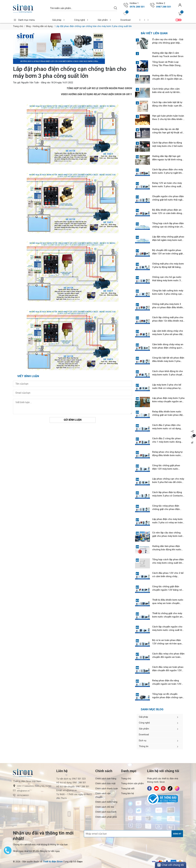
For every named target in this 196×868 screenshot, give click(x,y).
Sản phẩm (97, 20)
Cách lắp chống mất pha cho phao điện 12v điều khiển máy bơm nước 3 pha (168, 321)
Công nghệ (77, 20)
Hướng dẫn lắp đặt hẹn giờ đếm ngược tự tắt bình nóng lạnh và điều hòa (167, 160)
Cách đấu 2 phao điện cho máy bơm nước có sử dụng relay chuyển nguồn (166, 428)
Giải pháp (57, 20)
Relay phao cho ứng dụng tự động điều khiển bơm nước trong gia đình (167, 455)
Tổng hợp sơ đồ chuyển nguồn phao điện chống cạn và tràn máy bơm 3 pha (167, 697)
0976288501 (21, 795)
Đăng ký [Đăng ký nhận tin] (177, 834)
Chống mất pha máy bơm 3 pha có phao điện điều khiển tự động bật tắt (167, 307)
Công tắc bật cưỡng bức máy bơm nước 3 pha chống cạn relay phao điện (168, 294)
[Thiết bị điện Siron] (53, 862)
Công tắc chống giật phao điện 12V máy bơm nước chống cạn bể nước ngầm (166, 469)
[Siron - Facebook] (149, 788)
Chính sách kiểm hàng (106, 802)
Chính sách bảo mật (105, 783)
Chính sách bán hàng (106, 779)
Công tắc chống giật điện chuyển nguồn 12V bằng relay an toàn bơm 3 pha (168, 590)
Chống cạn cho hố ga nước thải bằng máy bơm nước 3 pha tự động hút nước (167, 280)
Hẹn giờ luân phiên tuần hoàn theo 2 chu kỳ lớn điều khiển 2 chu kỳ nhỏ (168, 119)
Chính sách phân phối (106, 817)
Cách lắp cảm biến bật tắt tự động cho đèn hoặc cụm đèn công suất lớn (168, 106)
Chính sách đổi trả (104, 807)
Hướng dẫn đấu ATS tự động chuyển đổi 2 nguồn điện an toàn (167, 79)
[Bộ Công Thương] (165, 799)
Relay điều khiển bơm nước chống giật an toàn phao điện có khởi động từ (168, 415)
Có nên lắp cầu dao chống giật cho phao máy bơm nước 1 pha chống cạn (168, 536)
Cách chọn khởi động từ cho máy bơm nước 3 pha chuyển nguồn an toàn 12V (168, 375)
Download (115, 20)
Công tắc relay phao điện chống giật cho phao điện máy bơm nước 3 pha (166, 509)
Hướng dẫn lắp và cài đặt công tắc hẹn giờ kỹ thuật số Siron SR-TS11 (167, 133)
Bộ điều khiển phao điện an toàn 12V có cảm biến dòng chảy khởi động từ (167, 213)
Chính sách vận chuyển (103, 795)
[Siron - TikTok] (170, 788)
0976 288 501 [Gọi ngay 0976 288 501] (137, 7)
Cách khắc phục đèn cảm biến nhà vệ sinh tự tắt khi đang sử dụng (166, 92)
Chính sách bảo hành (106, 812)
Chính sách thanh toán (107, 789)
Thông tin (160, 746)
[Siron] (30, 9)
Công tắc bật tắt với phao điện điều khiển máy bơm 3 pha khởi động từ (168, 361)
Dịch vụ (131, 20)
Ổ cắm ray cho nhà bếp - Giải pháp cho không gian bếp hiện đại (168, 43)
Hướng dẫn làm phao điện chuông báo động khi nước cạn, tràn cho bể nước (167, 550)
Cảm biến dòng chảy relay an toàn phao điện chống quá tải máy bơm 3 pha (168, 348)
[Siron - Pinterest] (163, 788)
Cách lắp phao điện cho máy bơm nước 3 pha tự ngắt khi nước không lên (168, 173)
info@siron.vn (21, 791)
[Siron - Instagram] (177, 788)
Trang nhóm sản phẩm (132, 783)
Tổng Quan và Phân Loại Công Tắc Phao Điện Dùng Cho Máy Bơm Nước (166, 65)
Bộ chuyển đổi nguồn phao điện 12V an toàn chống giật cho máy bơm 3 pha (167, 254)
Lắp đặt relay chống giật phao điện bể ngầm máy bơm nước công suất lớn (168, 240)
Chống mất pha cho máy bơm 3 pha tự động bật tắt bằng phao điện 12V (168, 267)
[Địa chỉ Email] (133, 834)
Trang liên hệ (127, 793)
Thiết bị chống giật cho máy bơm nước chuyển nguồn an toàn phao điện (167, 617)
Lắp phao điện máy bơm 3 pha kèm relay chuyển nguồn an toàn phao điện (168, 401)
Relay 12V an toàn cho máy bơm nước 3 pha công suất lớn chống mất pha (167, 186)
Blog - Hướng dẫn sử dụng (39, 26)
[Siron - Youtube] (156, 788)
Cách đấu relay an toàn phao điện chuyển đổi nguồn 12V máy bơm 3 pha (168, 670)
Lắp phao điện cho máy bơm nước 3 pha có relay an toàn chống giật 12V (167, 523)
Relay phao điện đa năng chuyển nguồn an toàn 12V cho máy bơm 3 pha (167, 684)
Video (178, 20)
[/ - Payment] (154, 862)
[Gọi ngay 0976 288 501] (126, 5)
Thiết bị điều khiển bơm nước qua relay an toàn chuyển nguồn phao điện (168, 603)
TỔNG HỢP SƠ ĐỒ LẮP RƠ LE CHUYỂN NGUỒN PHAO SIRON (99, 88)
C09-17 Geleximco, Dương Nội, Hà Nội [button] (32, 786)
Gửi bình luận (73, 420)
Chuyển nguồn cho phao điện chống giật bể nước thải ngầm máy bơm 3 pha (168, 200)
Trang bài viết (128, 789)
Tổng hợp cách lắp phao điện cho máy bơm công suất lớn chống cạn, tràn (168, 563)
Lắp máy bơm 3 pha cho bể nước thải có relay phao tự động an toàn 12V (167, 388)
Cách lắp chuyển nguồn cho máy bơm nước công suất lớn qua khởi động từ (168, 630)
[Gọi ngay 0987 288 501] (152, 5)
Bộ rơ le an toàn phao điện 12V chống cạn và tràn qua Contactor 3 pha (167, 644)
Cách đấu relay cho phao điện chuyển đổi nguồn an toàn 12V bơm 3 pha (168, 657)
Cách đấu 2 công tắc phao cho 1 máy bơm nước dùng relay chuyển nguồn (167, 442)
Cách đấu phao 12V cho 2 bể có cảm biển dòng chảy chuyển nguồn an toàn (168, 576)
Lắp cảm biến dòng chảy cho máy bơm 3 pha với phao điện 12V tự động (168, 334)
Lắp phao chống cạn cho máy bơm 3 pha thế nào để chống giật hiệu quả (168, 482)
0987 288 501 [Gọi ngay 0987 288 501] (164, 7)
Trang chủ (18, 26)
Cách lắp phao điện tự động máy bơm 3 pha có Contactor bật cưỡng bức (168, 496)
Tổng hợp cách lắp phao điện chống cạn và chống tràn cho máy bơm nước (168, 227)
